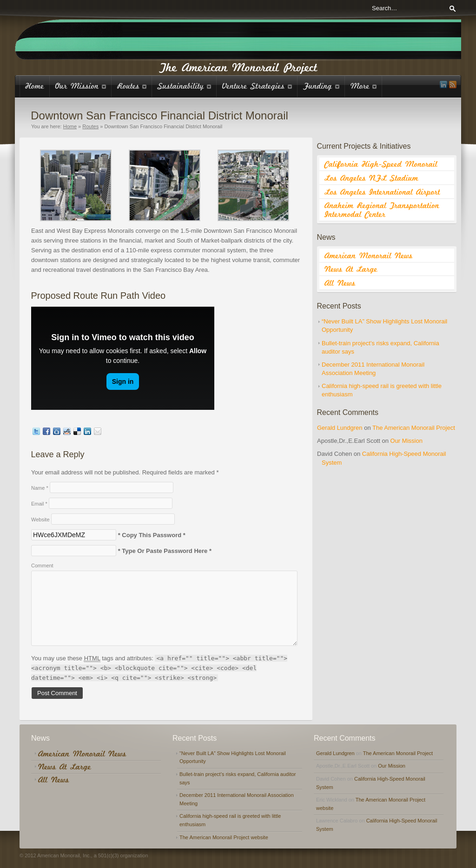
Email (39, 504)
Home (70, 126)
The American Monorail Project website (224, 837)
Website (40, 519)
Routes (90, 126)
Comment (42, 566)
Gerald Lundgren (340, 428)
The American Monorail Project (414, 428)
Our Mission (407, 441)
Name (40, 488)
